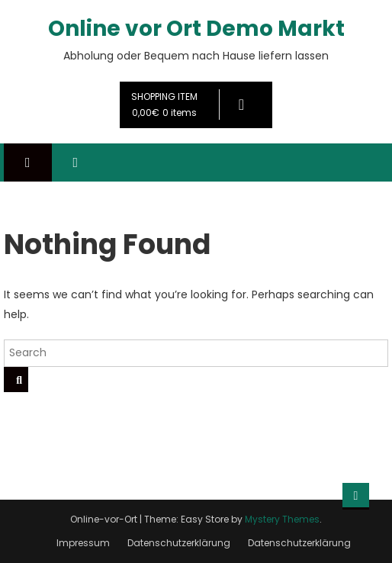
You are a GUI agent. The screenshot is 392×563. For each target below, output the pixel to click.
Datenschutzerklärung (179, 543)
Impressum (83, 543)
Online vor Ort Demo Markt (196, 29)
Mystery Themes (282, 519)
